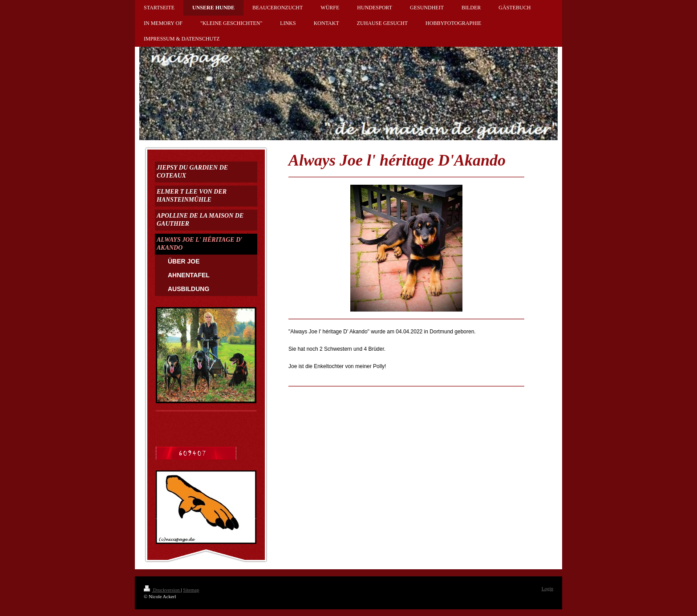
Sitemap (191, 590)
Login (547, 588)
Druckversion (162, 590)
